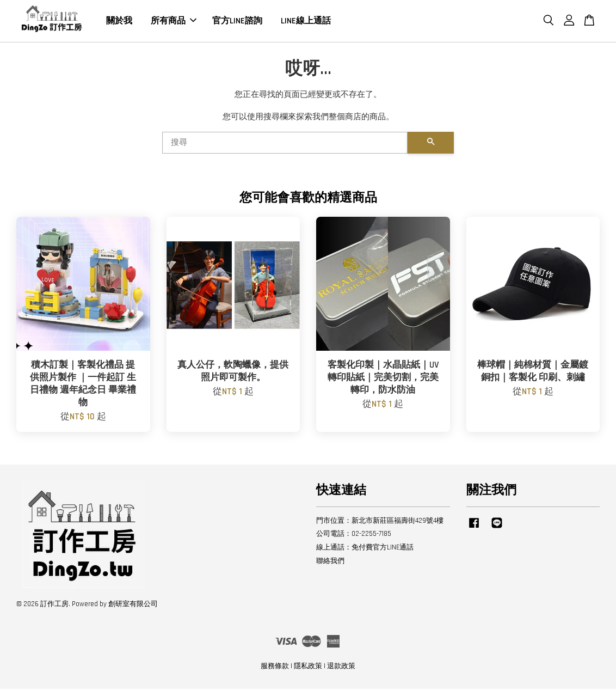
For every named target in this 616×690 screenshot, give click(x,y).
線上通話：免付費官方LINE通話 (365, 548)
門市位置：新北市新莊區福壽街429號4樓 (380, 522)
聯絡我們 (330, 562)
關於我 (119, 22)
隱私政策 (308, 667)
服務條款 (275, 667)
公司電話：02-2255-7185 (354, 535)
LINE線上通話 (306, 22)
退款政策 (341, 667)
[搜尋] (285, 144)
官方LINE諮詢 (237, 22)
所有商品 (174, 22)
